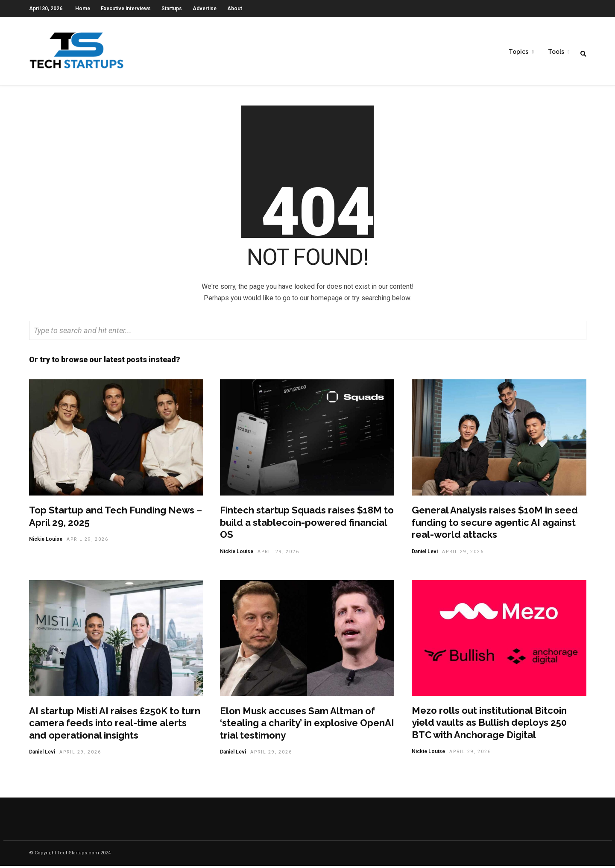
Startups (172, 9)
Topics (518, 52)
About (235, 9)
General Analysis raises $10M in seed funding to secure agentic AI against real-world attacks (495, 524)
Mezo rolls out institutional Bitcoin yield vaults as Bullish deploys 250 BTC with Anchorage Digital (489, 725)
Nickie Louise (46, 541)
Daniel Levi (425, 554)
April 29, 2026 (88, 541)
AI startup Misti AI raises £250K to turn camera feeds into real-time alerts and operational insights (115, 725)
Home (83, 9)
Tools (556, 52)
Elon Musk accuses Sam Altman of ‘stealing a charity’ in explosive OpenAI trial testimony (307, 725)
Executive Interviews (126, 9)
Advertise (205, 9)
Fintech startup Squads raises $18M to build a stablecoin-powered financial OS (307, 524)
